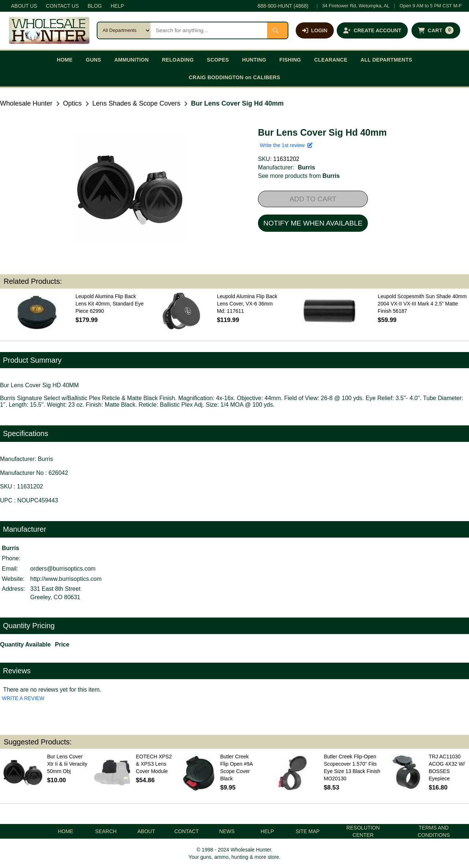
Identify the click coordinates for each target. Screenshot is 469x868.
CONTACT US (62, 6)
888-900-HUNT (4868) (283, 6)
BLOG (95, 6)
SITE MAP (308, 831)
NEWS (227, 831)
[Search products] (209, 30)
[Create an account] (372, 30)
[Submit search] (277, 30)
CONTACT (187, 831)
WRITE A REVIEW (23, 698)
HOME (65, 60)
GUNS (93, 60)
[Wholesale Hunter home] (49, 30)
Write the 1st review (286, 145)
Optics (72, 103)
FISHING (290, 60)
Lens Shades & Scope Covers (136, 103)
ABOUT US (24, 6)
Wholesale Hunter (26, 103)
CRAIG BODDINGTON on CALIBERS (234, 77)
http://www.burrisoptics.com (66, 579)
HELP (117, 6)
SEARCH (106, 831)
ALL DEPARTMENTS (386, 60)
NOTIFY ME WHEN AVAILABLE (313, 223)
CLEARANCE (331, 60)
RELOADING (178, 60)
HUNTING (254, 60)
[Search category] (124, 30)
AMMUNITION (132, 60)
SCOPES (218, 60)
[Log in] (315, 30)
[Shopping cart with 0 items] (436, 30)
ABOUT (146, 831)
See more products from (299, 176)
